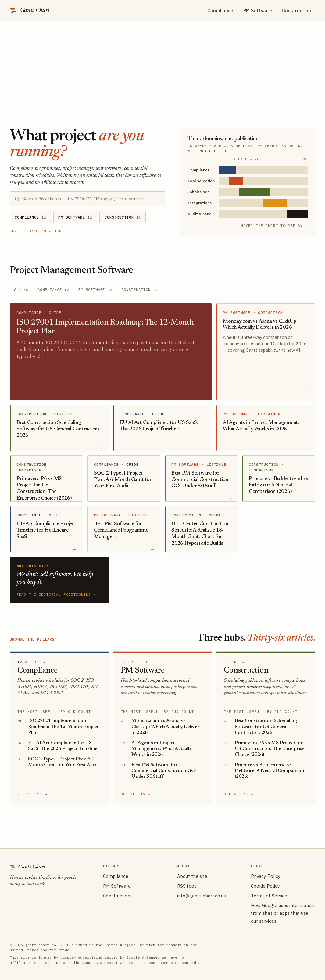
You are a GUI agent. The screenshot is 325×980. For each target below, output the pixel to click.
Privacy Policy (266, 876)
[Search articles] (91, 199)
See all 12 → (32, 794)
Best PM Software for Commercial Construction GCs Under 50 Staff (164, 771)
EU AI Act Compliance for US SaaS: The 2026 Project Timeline (63, 746)
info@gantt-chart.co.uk (202, 896)
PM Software (258, 10)
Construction (296, 10)
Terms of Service (269, 896)
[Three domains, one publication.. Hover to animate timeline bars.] (248, 177)
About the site (192, 876)
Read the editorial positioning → (56, 594)
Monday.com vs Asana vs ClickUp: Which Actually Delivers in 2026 (166, 727)
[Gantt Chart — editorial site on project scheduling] (30, 10)
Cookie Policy (265, 886)
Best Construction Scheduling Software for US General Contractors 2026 (266, 727)
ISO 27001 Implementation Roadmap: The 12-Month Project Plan (63, 727)
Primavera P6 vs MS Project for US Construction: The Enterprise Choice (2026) (270, 749)
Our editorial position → (38, 231)
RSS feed (187, 886)
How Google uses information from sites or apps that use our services (283, 913)
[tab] (21, 290)
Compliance (220, 10)
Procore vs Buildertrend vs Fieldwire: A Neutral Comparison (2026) (270, 771)
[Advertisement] (162, 67)
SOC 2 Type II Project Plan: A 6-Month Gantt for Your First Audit (63, 762)
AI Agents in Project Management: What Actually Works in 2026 (162, 749)
